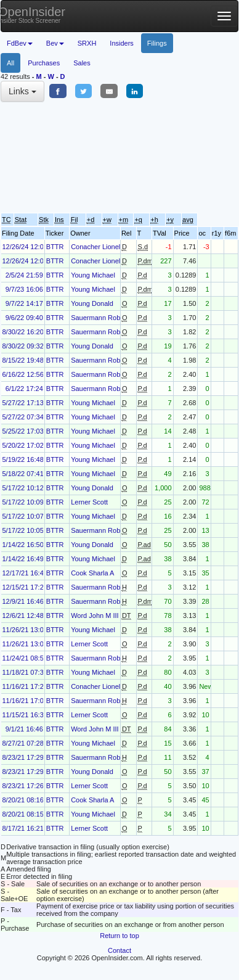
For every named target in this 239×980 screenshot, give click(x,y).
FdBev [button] (20, 43)
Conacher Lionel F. (99, 247)
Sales (82, 63)
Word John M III (95, 616)
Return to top (119, 936)
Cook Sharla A (92, 573)
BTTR (55, 247)
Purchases (44, 63)
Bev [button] (55, 43)
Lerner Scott (89, 502)
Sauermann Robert (99, 318)
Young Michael (93, 275)
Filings (157, 43)
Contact (119, 950)
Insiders (122, 43)
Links (22, 91)
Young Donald (92, 303)
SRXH (87, 43)
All (10, 63)
